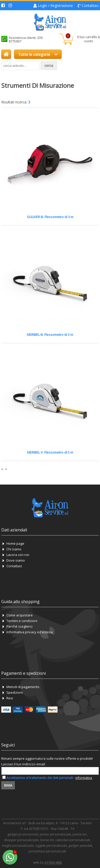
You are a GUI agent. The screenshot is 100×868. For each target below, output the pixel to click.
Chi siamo (14, 549)
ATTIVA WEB (53, 862)
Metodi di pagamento (23, 687)
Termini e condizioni (22, 621)
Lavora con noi (18, 555)
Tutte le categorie (38, 54)
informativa (84, 778)
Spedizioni (15, 692)
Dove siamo (16, 560)
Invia (8, 785)
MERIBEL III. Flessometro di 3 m (50, 335)
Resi (10, 698)
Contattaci (90, 6)
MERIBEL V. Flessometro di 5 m (50, 452)
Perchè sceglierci (19, 626)
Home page (15, 543)
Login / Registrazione (55, 6)
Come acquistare (20, 615)
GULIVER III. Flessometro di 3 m (50, 217)
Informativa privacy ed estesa (30, 632)
